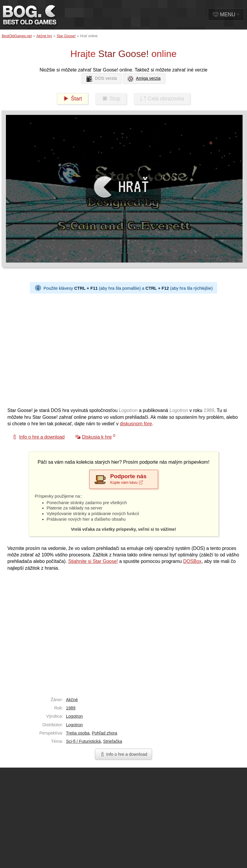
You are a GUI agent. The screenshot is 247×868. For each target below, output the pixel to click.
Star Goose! (66, 36)
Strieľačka (113, 741)
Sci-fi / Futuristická (83, 741)
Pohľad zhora (104, 733)
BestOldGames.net (17, 36)
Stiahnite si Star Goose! (93, 561)
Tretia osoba (78, 733)
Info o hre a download (123, 754)
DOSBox (192, 561)
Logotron (74, 716)
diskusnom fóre (136, 424)
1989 (71, 708)
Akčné (72, 700)
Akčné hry (44, 36)
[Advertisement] (55, 349)
